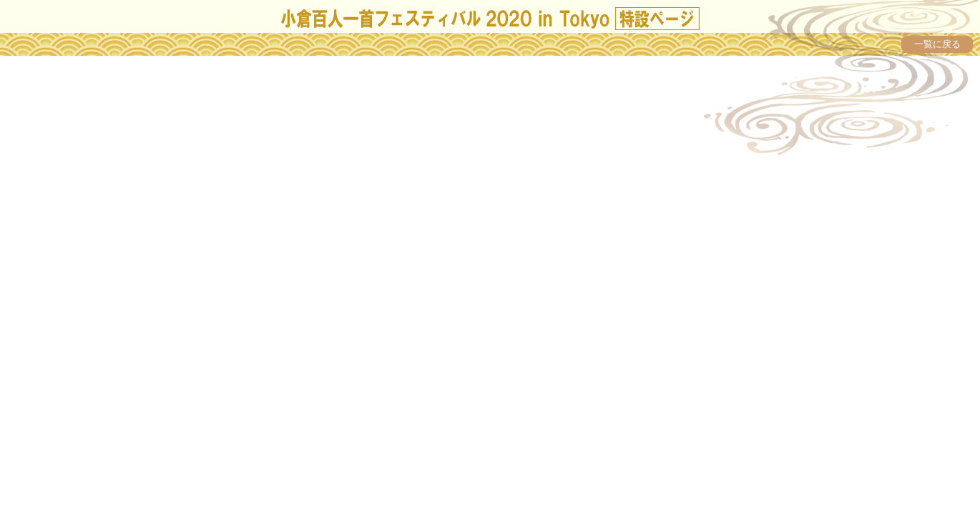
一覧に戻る (937, 44)
